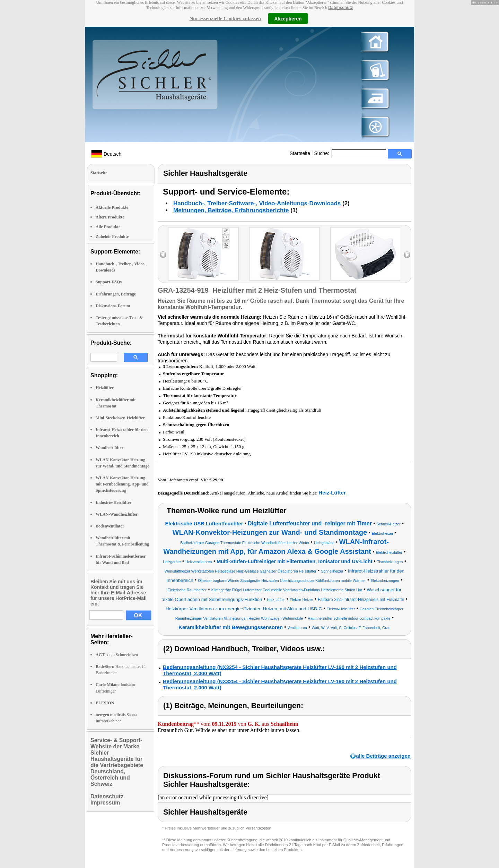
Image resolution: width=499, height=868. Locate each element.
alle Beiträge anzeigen (383, 756)
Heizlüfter (105, 388)
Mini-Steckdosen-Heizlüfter (120, 418)
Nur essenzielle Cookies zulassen (225, 18)
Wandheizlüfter (110, 448)
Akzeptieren (288, 18)
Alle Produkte (108, 227)
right (407, 255)
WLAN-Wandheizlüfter (117, 514)
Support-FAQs (109, 282)
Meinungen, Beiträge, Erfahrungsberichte (231, 210)
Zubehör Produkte (112, 237)
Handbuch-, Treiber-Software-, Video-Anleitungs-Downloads (257, 203)
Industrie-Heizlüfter (113, 502)
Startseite (300, 153)
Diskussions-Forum (113, 306)
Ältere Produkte (110, 217)
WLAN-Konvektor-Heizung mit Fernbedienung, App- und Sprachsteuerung (122, 484)
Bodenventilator (110, 526)
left (163, 255)
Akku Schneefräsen (117, 655)
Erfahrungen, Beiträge (116, 294)
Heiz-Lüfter (332, 493)
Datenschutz (340, 8)
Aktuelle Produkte (112, 207)
